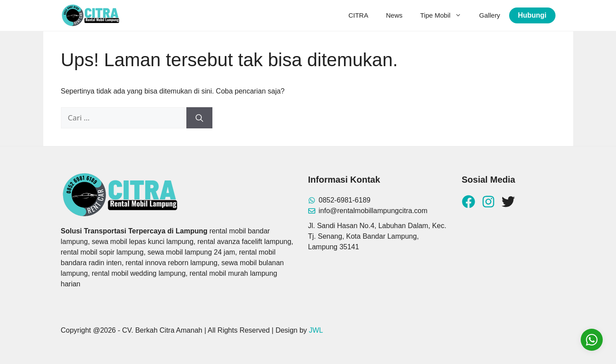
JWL (316, 330)
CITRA (358, 15)
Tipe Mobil (445, 15)
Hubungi (532, 15)
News (394, 15)
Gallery (490, 15)
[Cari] (199, 118)
